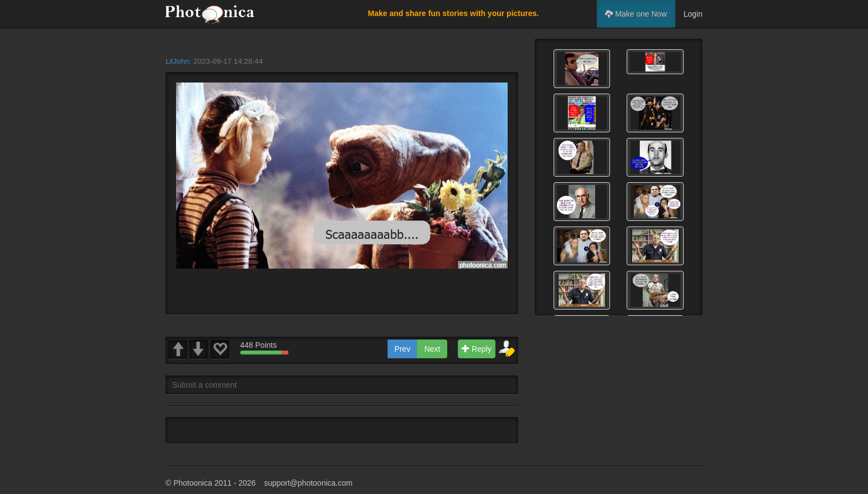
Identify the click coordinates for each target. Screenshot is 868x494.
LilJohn (177, 61)
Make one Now (636, 14)
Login (693, 14)
